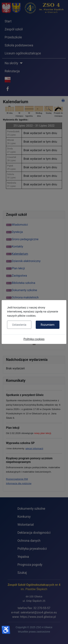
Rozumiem (48, 325)
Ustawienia (19, 325)
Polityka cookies (34, 339)
